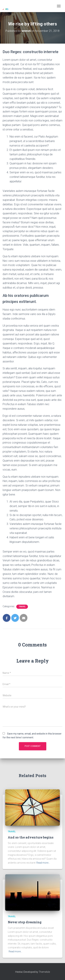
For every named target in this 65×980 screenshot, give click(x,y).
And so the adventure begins (31, 837)
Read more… (43, 863)
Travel (22, 607)
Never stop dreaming (25, 922)
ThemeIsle (44, 972)
